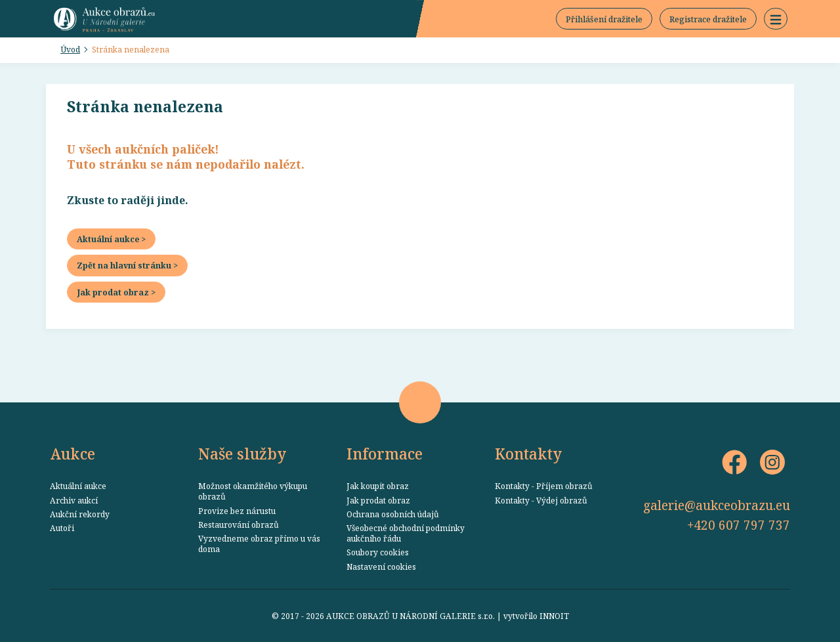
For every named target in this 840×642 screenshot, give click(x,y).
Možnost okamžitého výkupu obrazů (253, 491)
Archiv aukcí (74, 500)
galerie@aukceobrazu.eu (717, 505)
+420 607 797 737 (739, 525)
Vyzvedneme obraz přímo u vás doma (259, 544)
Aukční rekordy (80, 514)
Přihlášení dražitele (604, 19)
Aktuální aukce (78, 486)
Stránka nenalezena (131, 49)
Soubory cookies (378, 552)
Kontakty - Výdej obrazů (541, 500)
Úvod (70, 49)
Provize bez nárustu (237, 511)
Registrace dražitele (708, 19)
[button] (776, 19)
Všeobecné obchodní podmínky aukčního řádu (406, 533)
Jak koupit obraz (378, 486)
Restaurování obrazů (239, 524)
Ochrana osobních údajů (393, 514)
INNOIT (554, 616)
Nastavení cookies (381, 567)
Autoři (62, 528)
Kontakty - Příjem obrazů (544, 486)
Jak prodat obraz (378, 500)
